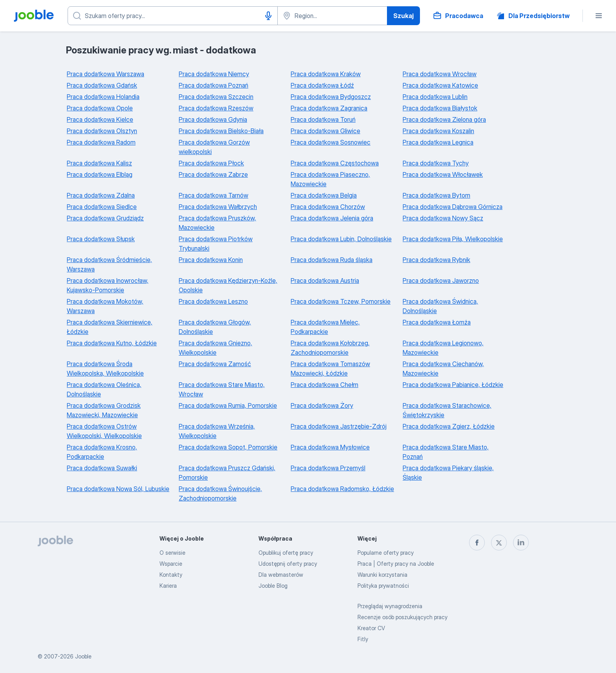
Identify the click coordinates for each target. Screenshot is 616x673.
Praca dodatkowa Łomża (437, 322)
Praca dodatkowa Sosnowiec (331, 142)
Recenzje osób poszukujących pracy (402, 617)
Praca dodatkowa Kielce (100, 119)
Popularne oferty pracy (386, 553)
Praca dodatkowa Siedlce (102, 207)
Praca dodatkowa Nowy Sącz (443, 218)
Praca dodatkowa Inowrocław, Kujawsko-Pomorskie (108, 285)
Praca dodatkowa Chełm (324, 385)
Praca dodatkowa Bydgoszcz (331, 97)
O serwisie (172, 553)
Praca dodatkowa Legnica (438, 142)
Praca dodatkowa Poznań (214, 85)
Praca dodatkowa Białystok (440, 108)
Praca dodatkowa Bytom (436, 195)
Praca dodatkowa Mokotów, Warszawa (105, 306)
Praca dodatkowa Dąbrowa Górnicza (453, 207)
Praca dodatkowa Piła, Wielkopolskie (453, 239)
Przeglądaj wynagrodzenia (390, 606)
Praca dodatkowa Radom (101, 142)
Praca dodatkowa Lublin (435, 97)
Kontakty (171, 575)
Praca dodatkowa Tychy (436, 163)
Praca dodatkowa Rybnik (436, 260)
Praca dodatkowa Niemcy (214, 74)
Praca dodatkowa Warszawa (105, 74)
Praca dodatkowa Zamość (215, 364)
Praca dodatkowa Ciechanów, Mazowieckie (443, 369)
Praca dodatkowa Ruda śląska (332, 260)
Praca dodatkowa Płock (211, 163)
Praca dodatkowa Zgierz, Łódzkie (449, 426)
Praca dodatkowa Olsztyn (102, 131)
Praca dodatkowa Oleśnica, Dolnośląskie (104, 389)
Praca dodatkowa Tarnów (214, 195)
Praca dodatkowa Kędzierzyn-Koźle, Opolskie (228, 285)
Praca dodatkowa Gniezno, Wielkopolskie (215, 348)
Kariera (168, 586)
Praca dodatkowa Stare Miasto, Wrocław (222, 389)
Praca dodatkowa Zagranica (329, 108)
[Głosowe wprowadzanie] (268, 16)
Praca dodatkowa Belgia (324, 195)
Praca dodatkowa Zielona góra (444, 119)
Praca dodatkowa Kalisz (99, 163)
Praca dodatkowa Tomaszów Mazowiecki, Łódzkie (330, 369)
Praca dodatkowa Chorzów (328, 207)
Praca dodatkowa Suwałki (102, 468)
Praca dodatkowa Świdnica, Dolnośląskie (440, 306)
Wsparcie (171, 564)
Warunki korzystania (382, 575)
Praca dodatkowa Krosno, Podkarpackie (102, 452)
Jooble (83, 656)
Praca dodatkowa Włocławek (443, 174)
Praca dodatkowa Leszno (213, 301)
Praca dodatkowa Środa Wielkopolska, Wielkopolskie (105, 369)
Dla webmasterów (281, 575)
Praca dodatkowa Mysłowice (330, 447)
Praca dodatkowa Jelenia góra (332, 218)
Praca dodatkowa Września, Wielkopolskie (217, 431)
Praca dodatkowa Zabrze (213, 174)
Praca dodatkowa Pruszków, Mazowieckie (217, 223)
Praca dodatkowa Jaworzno (441, 281)
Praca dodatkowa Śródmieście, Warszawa (109, 264)
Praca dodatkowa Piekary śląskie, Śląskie (448, 473)
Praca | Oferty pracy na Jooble (396, 564)
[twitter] (499, 543)
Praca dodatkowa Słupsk (101, 239)
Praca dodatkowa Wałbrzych (218, 207)
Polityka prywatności (383, 586)
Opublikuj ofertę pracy (286, 553)
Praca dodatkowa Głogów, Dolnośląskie (215, 327)
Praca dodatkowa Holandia (103, 97)
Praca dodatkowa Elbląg (100, 174)
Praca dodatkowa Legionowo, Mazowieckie (443, 348)
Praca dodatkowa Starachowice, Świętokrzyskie (447, 410)
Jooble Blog (273, 586)
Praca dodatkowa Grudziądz (105, 218)
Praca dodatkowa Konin (211, 260)
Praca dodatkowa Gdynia (213, 119)
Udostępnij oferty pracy (288, 564)
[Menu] (599, 16)
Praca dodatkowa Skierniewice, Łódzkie (110, 327)
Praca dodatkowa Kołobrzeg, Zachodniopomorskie (330, 348)
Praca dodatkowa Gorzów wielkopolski (214, 147)
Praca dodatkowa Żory (322, 405)
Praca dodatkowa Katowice (440, 85)
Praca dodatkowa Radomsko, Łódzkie (342, 489)
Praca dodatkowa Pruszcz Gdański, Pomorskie (227, 473)
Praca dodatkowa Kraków (326, 74)
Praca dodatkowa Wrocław (440, 74)
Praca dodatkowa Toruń (323, 119)
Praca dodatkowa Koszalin (438, 131)
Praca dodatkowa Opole (100, 108)
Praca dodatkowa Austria (325, 281)
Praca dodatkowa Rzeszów (216, 108)
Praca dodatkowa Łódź (322, 85)
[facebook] (477, 543)
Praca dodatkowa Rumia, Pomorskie (228, 405)
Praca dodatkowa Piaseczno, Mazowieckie (330, 179)
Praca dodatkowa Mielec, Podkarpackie (325, 327)
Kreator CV (371, 628)
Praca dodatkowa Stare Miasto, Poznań (446, 452)
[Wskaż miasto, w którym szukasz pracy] (332, 16)
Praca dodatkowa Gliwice (325, 131)
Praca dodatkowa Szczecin (216, 97)
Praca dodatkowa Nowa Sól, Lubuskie (118, 489)
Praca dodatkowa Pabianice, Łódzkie (453, 385)
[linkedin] (521, 543)
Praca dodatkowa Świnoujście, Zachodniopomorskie (220, 493)
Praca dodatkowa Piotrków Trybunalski (216, 244)
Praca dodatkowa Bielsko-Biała (221, 131)
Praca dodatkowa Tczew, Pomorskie (341, 301)
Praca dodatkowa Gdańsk (102, 85)
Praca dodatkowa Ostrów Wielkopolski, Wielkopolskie (104, 431)
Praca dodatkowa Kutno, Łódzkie (112, 343)
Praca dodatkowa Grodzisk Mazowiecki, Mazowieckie (104, 410)
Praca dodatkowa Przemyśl (328, 468)
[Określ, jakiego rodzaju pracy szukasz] (173, 16)
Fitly (363, 639)
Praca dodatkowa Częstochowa (335, 163)
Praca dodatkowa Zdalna (101, 195)
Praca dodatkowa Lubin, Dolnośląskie (341, 239)
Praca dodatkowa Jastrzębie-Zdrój (339, 426)
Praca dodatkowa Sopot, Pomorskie (228, 447)
